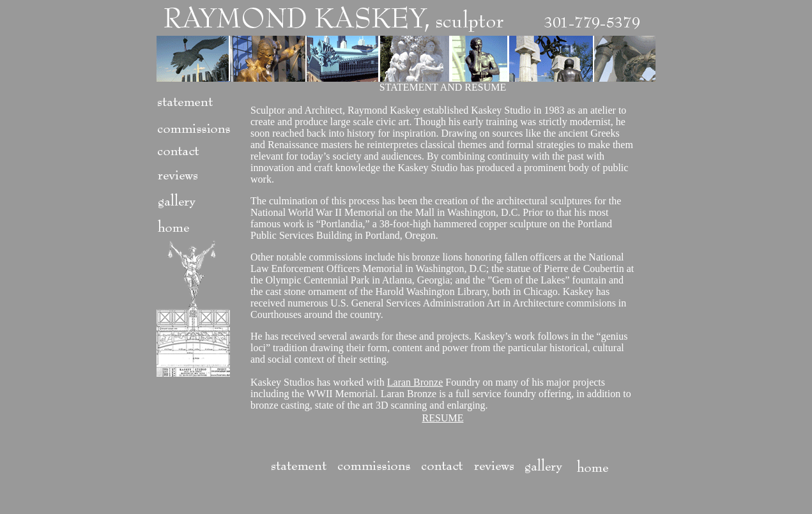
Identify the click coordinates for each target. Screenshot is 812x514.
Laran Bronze (415, 382)
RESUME (443, 418)
